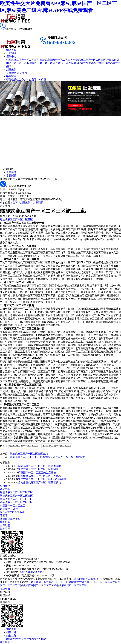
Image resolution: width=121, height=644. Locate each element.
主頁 (15, 203)
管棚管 (100, 63)
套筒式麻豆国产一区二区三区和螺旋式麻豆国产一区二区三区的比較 (48, 457)
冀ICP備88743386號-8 (32, 572)
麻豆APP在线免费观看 (84, 63)
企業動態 (11, 73)
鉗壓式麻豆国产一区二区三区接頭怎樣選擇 (42, 479)
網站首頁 (11, 50)
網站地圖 (5, 642)
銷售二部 (11, 636)
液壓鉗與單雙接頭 (10, 519)
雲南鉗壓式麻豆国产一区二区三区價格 (40, 482)
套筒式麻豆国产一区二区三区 (89, 60)
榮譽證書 (11, 76)
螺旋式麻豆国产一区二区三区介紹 (29, 454)
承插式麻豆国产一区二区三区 (57, 446)
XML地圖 (36, 582)
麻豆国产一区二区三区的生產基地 (37, 473)
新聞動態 (11, 70)
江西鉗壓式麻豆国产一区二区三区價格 (40, 476)
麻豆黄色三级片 (62, 63)
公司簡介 (11, 53)
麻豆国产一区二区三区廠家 (59, 582)
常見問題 (22, 73)
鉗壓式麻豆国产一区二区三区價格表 (38, 469)
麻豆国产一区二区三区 (40, 63)
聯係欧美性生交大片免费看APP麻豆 (26, 80)
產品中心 (11, 56)
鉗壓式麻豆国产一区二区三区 (23, 60)
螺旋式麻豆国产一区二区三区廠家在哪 (40, 466)
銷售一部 (11, 632)
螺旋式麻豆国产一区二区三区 (56, 60)
